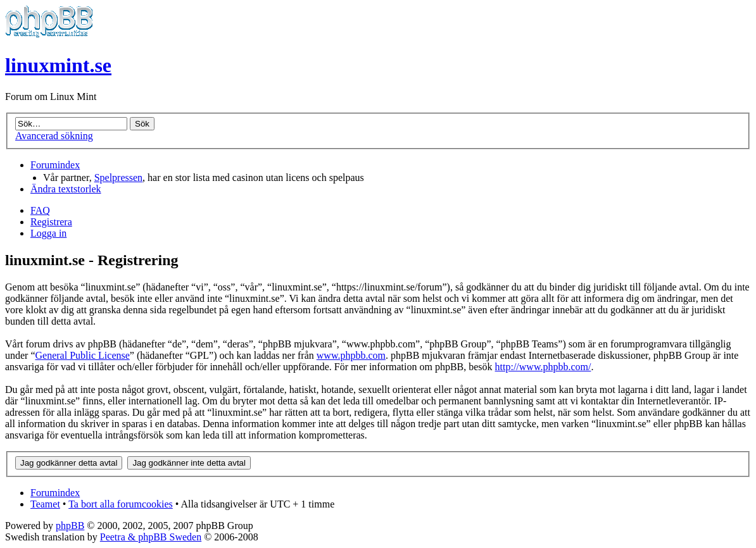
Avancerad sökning (54, 136)
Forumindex (55, 165)
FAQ (40, 210)
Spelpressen (118, 177)
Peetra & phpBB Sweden (151, 537)
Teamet (45, 504)
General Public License (83, 355)
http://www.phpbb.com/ (543, 367)
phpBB (70, 526)
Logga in (48, 233)
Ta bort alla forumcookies (121, 504)
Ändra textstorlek (66, 189)
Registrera (51, 222)
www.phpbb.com (351, 355)
